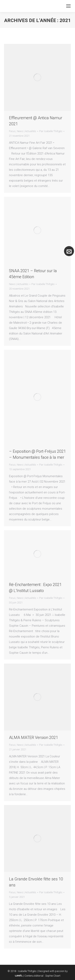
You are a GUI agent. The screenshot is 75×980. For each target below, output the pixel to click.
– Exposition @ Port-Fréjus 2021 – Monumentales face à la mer (37, 454)
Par (51, 131)
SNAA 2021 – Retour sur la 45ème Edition (33, 274)
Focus (12, 131)
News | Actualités (26, 131)
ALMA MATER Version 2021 (33, 738)
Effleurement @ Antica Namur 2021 (36, 121)
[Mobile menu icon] (68, 6)
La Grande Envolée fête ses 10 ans (36, 882)
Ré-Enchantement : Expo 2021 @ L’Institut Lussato (35, 588)
